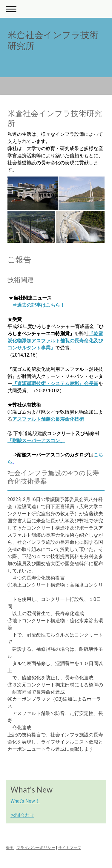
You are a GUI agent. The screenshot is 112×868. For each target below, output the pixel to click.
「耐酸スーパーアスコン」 (36, 441)
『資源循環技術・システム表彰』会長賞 (55, 383)
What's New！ (25, 801)
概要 (10, 848)
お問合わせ (22, 815)
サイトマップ (70, 848)
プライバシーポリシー (36, 848)
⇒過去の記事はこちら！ (39, 305)
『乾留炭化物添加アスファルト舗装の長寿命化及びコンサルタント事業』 (55, 341)
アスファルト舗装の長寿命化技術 (48, 419)
